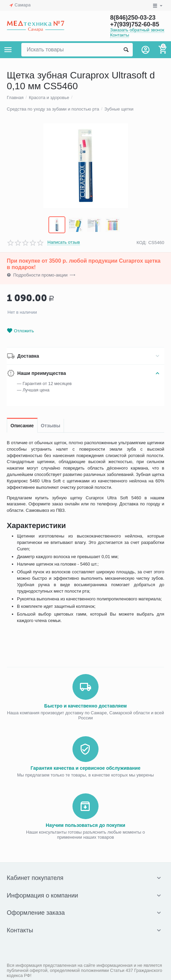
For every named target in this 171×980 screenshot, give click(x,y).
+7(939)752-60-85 (135, 24)
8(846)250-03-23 (133, 18)
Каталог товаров (8, 50)
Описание (22, 426)
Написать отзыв (64, 242)
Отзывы (51, 426)
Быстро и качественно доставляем (86, 706)
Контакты (120, 35)
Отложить (20, 331)
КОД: (142, 243)
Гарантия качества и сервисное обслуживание (85, 768)
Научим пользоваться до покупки (85, 825)
